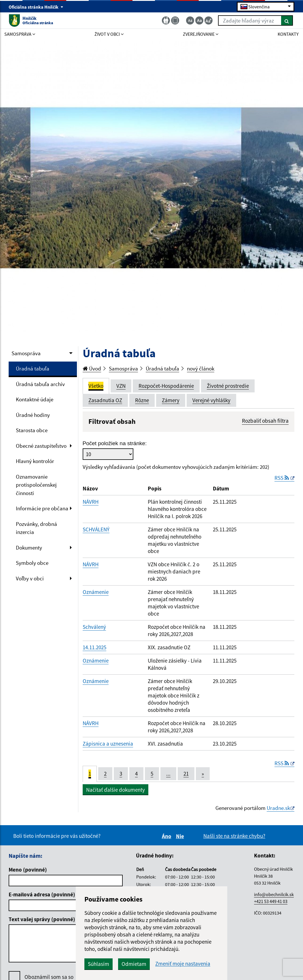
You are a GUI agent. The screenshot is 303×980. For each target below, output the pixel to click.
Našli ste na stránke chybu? (234, 836)
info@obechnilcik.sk (274, 894)
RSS (282, 478)
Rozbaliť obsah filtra (265, 421)
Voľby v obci (30, 578)
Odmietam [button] (134, 964)
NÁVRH (91, 502)
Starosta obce (32, 430)
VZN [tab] (121, 386)
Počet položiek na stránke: (115, 443)
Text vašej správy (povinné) (42, 919)
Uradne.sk (278, 808)
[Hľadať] (287, 20)
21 (186, 774)
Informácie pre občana (42, 508)
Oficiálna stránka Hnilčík (36, 7)
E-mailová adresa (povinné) (42, 894)
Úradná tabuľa (33, 368)
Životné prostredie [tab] (228, 386)
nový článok (201, 368)
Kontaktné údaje (35, 399)
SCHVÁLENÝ (96, 529)
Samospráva (26, 353)
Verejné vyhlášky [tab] (211, 400)
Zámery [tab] (171, 400)
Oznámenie (96, 592)
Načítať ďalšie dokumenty (115, 790)
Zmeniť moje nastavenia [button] (183, 964)
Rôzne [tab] (142, 400)
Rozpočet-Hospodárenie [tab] (166, 386)
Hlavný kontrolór (35, 461)
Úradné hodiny (33, 415)
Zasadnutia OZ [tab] (105, 400)
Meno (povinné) (28, 870)
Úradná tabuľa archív (40, 384)
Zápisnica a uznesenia (108, 744)
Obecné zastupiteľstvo (41, 446)
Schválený (94, 627)
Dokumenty (29, 548)
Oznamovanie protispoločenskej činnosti (36, 485)
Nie (181, 836)
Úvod (92, 368)
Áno (167, 836)
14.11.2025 (94, 647)
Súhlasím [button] (99, 964)
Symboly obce (32, 563)
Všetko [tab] (96, 386)
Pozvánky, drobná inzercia (36, 528)
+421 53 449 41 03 (271, 901)
